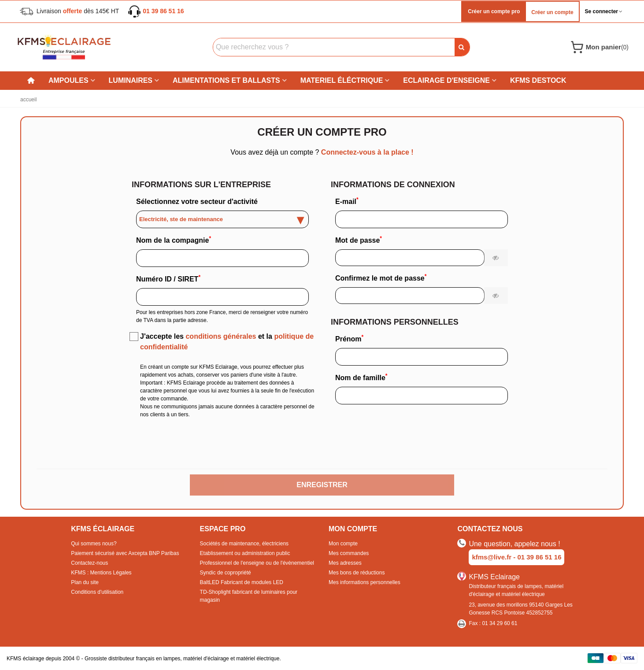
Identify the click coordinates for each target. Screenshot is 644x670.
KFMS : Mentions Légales (101, 573)
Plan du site (85, 582)
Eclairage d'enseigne (446, 80)
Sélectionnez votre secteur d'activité (197, 202)
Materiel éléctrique (342, 80)
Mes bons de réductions (357, 573)
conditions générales (221, 336)
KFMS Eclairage (494, 577)
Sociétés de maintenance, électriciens (244, 544)
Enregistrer (322, 485)
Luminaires (131, 80)
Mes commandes (349, 553)
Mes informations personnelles (365, 582)
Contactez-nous (89, 563)
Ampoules (68, 80)
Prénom (349, 338)
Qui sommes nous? (94, 544)
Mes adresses (345, 563)
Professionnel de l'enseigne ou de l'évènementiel (257, 563)
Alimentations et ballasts (226, 80)
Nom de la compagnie (174, 240)
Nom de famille (361, 377)
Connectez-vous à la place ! (366, 152)
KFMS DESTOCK (538, 80)
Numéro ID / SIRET (168, 278)
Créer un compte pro (493, 11)
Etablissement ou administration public (245, 553)
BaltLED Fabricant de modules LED (242, 582)
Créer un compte (552, 12)
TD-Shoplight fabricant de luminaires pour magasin (249, 596)
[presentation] (322, 446)
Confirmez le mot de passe (381, 278)
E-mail (347, 201)
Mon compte (343, 544)
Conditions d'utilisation (97, 592)
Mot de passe (359, 240)
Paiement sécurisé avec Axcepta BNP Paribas (125, 553)
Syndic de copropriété (226, 573)
